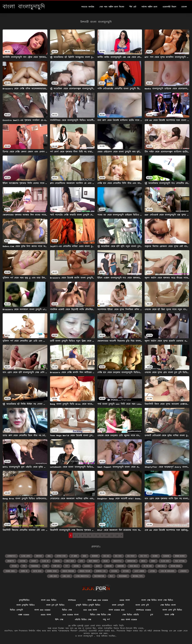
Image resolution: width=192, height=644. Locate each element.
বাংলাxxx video (144, 610)
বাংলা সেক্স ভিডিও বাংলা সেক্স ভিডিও (157, 600)
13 (117, 535)
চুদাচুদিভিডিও (24, 600)
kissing (114, 571)
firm (46, 566)
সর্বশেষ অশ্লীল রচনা (149, 7)
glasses (87, 566)
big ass (106, 556)
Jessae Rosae (175, 566)
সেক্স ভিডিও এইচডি (131, 615)
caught (34, 561)
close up (45, 561)
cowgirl (57, 561)
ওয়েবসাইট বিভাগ (169, 7)
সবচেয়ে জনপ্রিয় (88, 7)
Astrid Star (61, 556)
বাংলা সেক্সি (169, 615)
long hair (53, 576)
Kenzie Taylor (85, 571)
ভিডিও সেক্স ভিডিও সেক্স (100, 615)
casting (23, 561)
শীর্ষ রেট (133, 7)
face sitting (180, 561)
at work (74, 556)
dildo (106, 561)
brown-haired (180, 556)
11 (112, 535)
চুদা (152, 615)
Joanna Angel (10, 571)
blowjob (166, 556)
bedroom (95, 556)
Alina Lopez (26, 556)
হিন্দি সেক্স (59, 620)
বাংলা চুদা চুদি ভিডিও (55, 605)
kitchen (126, 571)
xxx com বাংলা (90, 610)
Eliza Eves (165, 561)
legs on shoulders (168, 571)
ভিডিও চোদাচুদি (16, 610)
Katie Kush (37, 571)
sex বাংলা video (129, 620)
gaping (76, 566)
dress (143, 561)
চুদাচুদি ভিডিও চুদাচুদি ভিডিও (88, 605)
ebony (153, 561)
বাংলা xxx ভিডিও (49, 600)
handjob (109, 566)
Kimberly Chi (101, 571)
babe (85, 556)
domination (131, 561)
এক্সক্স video (24, 615)
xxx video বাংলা (71, 615)
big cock (118, 556)
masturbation (99, 576)
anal (49, 556)
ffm (24, 566)
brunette (11, 561)
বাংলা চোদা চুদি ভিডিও (172, 610)
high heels (134, 566)
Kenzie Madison (68, 571)
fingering (35, 566)
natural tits (138, 576)
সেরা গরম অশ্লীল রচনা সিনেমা (112, 7)
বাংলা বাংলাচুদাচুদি (86, 636)
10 (106, 535)
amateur (39, 556)
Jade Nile (161, 566)
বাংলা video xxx (117, 610)
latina (152, 571)
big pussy (131, 556)
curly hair (70, 561)
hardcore (121, 566)
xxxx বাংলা (125, 600)
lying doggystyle (82, 576)
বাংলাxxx (72, 600)
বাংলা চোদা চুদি (142, 605)
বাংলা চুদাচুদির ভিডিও (25, 605)
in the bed (148, 566)
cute (81, 561)
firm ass (56, 566)
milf (112, 576)
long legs (66, 576)
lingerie (183, 571)
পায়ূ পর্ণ (106, 620)
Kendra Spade (52, 571)
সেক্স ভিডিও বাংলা (168, 605)
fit (67, 566)
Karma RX (24, 571)
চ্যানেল (184, 7)
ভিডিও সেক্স (67, 610)
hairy (98, 566)
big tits (144, 556)
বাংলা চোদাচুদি (118, 605)
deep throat (93, 561)
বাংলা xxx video (42, 610)
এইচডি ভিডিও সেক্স (83, 620)
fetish (14, 566)
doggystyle (118, 561)
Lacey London (139, 571)
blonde (155, 556)
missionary (123, 576)
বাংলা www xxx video (98, 600)
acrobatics (12, 556)
